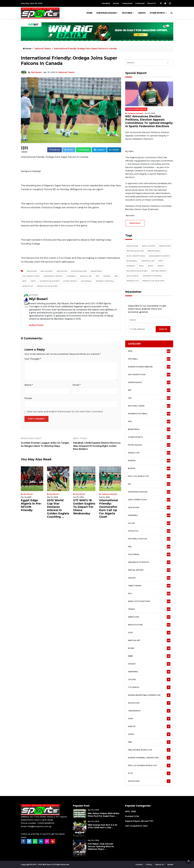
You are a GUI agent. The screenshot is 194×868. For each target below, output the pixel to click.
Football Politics (149, 539)
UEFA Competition (149, 500)
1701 (151, 821)
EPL (149, 484)
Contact (139, 865)
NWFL (34, 281)
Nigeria (107, 276)
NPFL (25, 281)
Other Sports (157, 13)
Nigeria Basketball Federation (149, 695)
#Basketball (154, 251)
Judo (149, 719)
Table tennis (149, 586)
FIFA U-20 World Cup (150, 476)
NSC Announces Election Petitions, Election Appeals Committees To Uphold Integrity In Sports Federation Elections (149, 121)
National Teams (43, 49)
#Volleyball (133, 276)
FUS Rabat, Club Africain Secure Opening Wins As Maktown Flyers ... (101, 846)
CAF (149, 398)
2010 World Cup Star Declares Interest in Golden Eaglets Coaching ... (58, 508)
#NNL (142, 266)
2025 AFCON (62, 271)
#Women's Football (153, 276)
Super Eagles (150, 382)
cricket (149, 578)
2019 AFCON (32, 271)
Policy (149, 865)
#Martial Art (148, 261)
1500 (145, 826)
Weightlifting (149, 625)
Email (77, 385)
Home (89, 13)
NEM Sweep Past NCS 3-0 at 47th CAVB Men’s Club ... (102, 826)
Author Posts (36, 325)
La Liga (149, 523)
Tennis (149, 609)
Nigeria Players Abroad (136, 109)
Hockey (149, 664)
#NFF (161, 261)
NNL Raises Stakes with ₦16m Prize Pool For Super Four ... (103, 815)
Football (150, 359)
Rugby (149, 648)
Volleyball (140, 3)
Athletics (150, 531)
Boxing (150, 468)
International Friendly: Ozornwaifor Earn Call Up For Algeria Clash (109, 508)
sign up (163, 329)
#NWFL (161, 266)
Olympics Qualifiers (50, 281)
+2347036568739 (46, 823)
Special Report (149, 570)
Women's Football (105, 281)
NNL (116, 276)
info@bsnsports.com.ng (39, 826)
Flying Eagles (149, 445)
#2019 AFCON (132, 246)
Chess (149, 734)
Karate (116, 3)
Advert (170, 865)
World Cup (28, 286)
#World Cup (133, 281)
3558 (133, 811)
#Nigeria (131, 266)
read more (135, 223)
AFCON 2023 (149, 703)
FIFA (149, 422)
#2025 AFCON (165, 246)
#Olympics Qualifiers (137, 271)
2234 (137, 816)
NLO (149, 594)
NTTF (149, 773)
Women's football (150, 414)
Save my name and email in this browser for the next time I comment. (65, 412)
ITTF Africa (149, 687)
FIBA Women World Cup (149, 750)
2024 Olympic (47, 271)
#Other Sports (159, 271)
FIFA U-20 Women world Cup (149, 766)
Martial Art (86, 276)
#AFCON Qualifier (135, 251)
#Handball (132, 261)
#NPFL (151, 266)
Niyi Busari (36, 72)
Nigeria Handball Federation (149, 758)
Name (29, 385)
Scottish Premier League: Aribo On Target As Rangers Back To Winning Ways (45, 442)
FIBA (149, 742)
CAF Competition (150, 375)
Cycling (149, 680)
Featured (127, 13)
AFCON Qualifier (79, 271)
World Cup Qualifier (47, 286)
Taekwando (127, 3)
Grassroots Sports (53, 276)
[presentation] (142, 329)
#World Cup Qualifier (153, 281)
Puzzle (28, 398)
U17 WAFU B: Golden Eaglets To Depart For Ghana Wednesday (84, 507)
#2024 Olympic (149, 246)
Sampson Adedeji (109, 494)
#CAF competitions (136, 256)
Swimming (149, 672)
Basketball (97, 271)
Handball (106, 3)
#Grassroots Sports (159, 256)
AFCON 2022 (149, 781)
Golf (149, 633)
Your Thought (33, 359)
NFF (98, 276)
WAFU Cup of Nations (149, 601)
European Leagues (106, 13)
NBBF (149, 656)
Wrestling (149, 617)
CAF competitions (31, 276)
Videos (142, 13)
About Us (151, 3)
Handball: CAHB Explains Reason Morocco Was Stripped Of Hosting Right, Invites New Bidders (97, 444)
